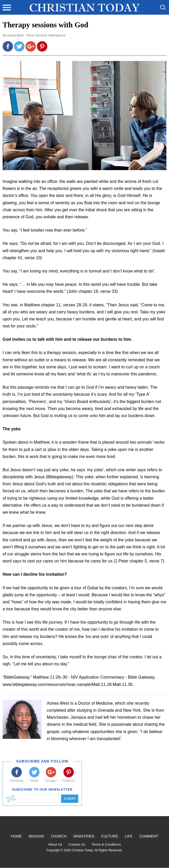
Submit (70, 799)
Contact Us (77, 844)
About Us (55, 844)
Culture (110, 836)
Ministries (84, 836)
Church (59, 836)
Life (129, 836)
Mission (36, 836)
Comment (149, 836)
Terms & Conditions (106, 844)
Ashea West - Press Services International (36, 35)
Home (16, 836)
